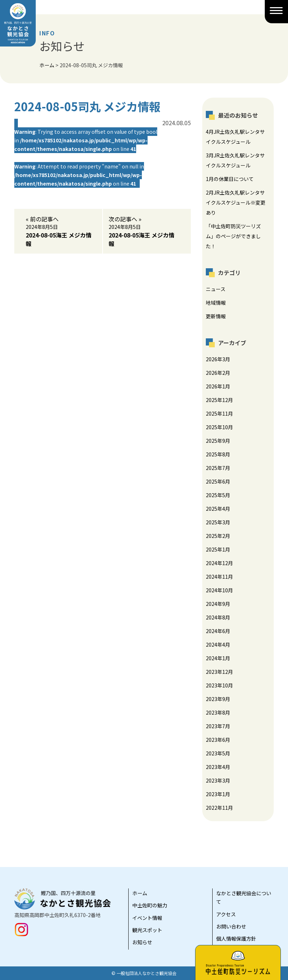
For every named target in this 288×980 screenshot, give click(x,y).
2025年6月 (218, 481)
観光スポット (147, 930)
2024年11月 (219, 577)
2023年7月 (218, 726)
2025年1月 (218, 549)
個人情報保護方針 (236, 939)
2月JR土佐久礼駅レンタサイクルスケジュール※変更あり (236, 202)
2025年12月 (219, 400)
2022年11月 (219, 808)
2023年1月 (218, 794)
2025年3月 (218, 522)
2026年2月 (218, 373)
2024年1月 (218, 658)
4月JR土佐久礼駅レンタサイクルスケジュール (235, 137)
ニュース (216, 289)
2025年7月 (218, 468)
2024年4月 (218, 645)
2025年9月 (218, 441)
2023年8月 (218, 712)
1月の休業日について (230, 179)
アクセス (226, 914)
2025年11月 (219, 413)
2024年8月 (218, 617)
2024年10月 (219, 590)
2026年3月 (218, 359)
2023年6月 (218, 740)
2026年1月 (218, 386)
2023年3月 (218, 780)
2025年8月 (218, 454)
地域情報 (216, 303)
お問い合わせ (231, 926)
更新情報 (216, 316)
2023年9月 (218, 699)
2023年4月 (218, 767)
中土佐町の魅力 (150, 905)
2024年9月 (218, 604)
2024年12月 (219, 563)
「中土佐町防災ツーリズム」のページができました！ (233, 236)
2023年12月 (219, 672)
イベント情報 (147, 918)
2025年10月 (219, 427)
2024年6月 (218, 631)
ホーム (140, 893)
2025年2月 (218, 536)
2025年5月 (218, 495)
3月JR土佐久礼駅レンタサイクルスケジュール (235, 160)
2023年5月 (218, 753)
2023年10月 (219, 685)
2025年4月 (218, 509)
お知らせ (142, 942)
